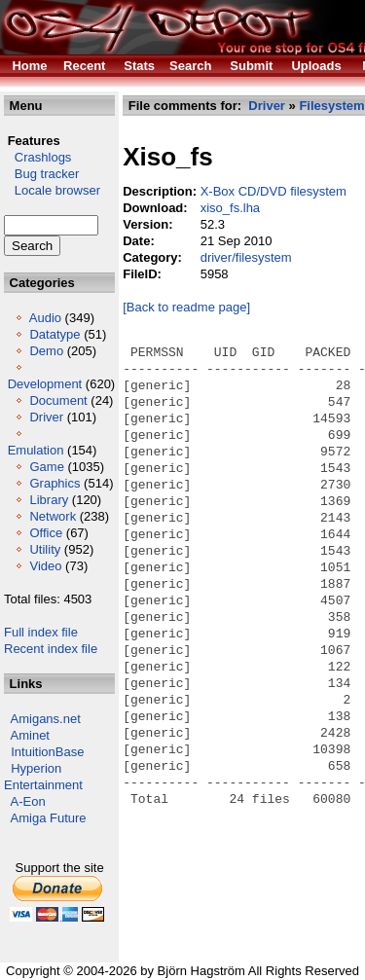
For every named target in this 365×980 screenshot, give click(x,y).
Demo (46, 351)
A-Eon (28, 801)
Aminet (30, 735)
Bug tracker (41, 174)
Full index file (41, 632)
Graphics (55, 483)
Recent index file (51, 649)
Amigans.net (46, 719)
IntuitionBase (47, 752)
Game (46, 467)
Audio (45, 318)
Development (45, 384)
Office (46, 533)
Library (49, 500)
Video (45, 566)
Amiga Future (49, 818)
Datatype (55, 334)
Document (58, 400)
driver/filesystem (246, 257)
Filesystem (331, 106)
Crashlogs (37, 157)
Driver (46, 417)
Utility (45, 549)
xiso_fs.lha (230, 208)
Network (53, 516)
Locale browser (52, 190)
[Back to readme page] (186, 307)
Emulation (36, 450)
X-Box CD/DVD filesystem (274, 191)
